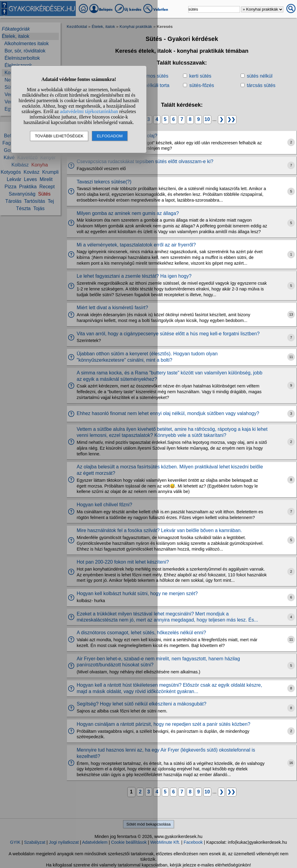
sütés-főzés (202, 85)
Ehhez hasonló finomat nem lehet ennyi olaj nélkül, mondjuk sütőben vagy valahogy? (168, 413)
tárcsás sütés (261, 85)
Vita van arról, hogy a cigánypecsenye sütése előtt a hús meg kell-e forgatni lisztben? (168, 334)
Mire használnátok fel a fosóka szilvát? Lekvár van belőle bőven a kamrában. (159, 530)
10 (207, 119)
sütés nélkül (260, 76)
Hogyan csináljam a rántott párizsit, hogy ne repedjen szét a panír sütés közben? (164, 724)
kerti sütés (200, 76)
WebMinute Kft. (165, 842)
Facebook (193, 842)
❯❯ (231, 119)
